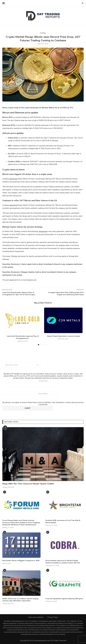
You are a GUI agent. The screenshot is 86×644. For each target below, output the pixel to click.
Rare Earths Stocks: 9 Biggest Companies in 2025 (21, 561)
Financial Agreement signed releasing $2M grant (64, 599)
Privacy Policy (53, 617)
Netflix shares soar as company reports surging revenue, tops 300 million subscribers (20, 600)
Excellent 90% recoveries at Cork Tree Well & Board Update (63, 521)
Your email (43, 396)
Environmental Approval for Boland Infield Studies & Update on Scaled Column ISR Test (63, 562)
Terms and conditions (36, 617)
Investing (43, 33)
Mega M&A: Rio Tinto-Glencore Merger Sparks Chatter (28, 484)
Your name (43, 383)
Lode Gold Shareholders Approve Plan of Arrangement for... (23, 337)
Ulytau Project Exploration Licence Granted (63, 336)
